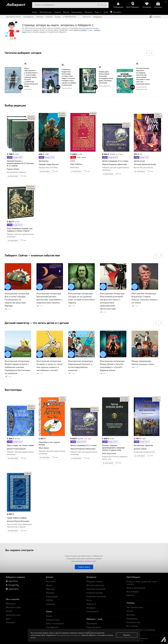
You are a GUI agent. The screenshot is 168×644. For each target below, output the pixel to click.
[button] (147, 53)
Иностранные (46, 12)
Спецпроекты (93, 611)
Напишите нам (133, 622)
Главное (57, 12)
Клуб (106, 12)
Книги (35, 12)
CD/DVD (50, 600)
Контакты (87, 17)
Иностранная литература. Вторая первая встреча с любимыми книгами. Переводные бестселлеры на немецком (18, 367)
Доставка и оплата (14, 17)
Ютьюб (9, 611)
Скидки (58, 17)
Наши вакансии (94, 627)
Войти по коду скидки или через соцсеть (142, 583)
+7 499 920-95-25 (69, 17)
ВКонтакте (11, 604)
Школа (66, 12)
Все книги (51, 581)
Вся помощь (132, 626)
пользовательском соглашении (68, 635)
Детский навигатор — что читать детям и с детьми (37, 323)
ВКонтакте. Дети (13, 607)
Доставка (131, 615)
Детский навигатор (95, 585)
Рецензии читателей (96, 589)
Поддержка (97, 17)
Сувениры (51, 604)
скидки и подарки (80, 30)
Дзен (8, 619)
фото (31, 119)
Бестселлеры (13, 390)
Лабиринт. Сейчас (94, 581)
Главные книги (53, 620)
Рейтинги (40, 17)
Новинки (49, 17)
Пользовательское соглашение (141, 630)
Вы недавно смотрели (19, 550)
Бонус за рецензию (55, 623)
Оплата (130, 611)
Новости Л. (91, 604)
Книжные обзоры (95, 593)
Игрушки (89, 12)
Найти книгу (84, 567)
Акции (49, 616)
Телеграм (10, 622)
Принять (127, 635)
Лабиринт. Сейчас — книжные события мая (32, 255)
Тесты (89, 600)
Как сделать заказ (135, 607)
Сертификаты (29, 17)
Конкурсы (91, 608)
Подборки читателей (96, 596)
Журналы (50, 589)
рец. (31, 117)
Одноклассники (13, 615)
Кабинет (130, 595)
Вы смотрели (133, 592)
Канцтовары (77, 12)
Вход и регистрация (136, 588)
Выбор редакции (15, 105)
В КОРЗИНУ (13, 176)
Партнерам (92, 623)
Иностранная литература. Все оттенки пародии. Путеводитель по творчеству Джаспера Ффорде (17, 300)
